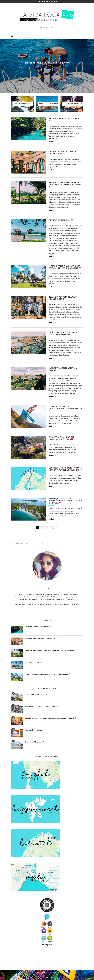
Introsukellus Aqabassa (47, 63)
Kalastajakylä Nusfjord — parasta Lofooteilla (63, 438)
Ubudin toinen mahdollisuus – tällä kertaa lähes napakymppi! (65, 184)
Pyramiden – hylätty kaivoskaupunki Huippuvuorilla (65, 408)
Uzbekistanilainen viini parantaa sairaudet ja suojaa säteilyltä (51, 718)
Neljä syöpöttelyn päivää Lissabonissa (62, 298)
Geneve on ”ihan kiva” (35, 742)
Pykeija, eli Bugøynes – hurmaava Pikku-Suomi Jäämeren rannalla (65, 501)
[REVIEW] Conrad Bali (61, 220)
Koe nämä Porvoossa (35, 730)
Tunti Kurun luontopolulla (36, 694)
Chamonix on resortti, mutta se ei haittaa (43, 706)
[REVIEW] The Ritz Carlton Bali (38, 627)
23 (53, 528)
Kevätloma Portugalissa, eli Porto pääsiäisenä (64, 334)
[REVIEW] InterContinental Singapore (41, 639)
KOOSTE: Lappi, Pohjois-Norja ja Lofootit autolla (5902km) (65, 469)
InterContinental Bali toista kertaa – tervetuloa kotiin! (65, 267)
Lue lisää (47, 69)
